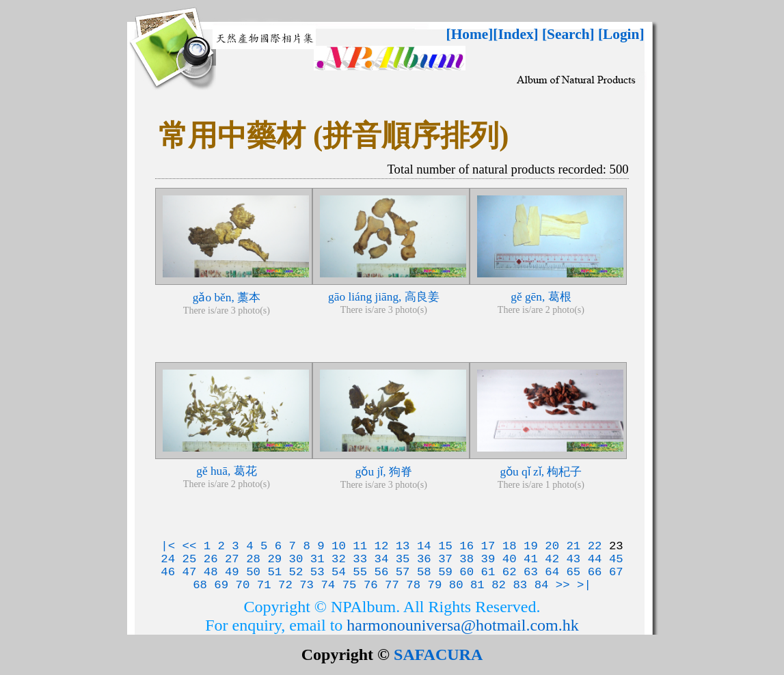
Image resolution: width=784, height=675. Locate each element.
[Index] (515, 34)
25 (190, 559)
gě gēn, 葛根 (541, 297)
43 (573, 559)
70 (243, 585)
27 (232, 559)
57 (403, 572)
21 (573, 546)
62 (510, 572)
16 (467, 546)
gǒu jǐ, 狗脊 (384, 472)
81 (477, 585)
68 (200, 585)
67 (616, 572)
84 (542, 585)
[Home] (470, 34)
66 (595, 572)
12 (381, 546)
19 (531, 546)
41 (531, 559)
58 (424, 572)
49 (232, 572)
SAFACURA (438, 655)
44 (595, 559)
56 (381, 572)
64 (552, 572)
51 (274, 572)
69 (221, 585)
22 (595, 546)
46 (168, 572)
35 (403, 559)
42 (552, 559)
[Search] (568, 34)
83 (520, 585)
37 (445, 559)
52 (296, 572)
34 (381, 559)
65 (573, 572)
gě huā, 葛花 (226, 471)
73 (307, 585)
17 (488, 546)
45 (616, 559)
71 (264, 585)
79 (435, 585)
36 (424, 559)
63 (531, 572)
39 (488, 559)
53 (317, 572)
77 (392, 585)
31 (317, 559)
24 (168, 559)
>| (584, 585)
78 (413, 585)
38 (467, 559)
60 (467, 572)
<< (190, 546)
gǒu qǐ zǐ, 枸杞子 (541, 472)
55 (360, 572)
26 (211, 559)
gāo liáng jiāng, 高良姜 (384, 297)
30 (296, 559)
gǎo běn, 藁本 (227, 298)
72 (285, 585)
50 (253, 572)
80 (456, 585)
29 (274, 559)
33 (360, 559)
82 (499, 585)
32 (339, 559)
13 (403, 546)
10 (339, 546)
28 (253, 559)
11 (360, 546)
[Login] (621, 34)
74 (328, 585)
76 (371, 585)
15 (445, 546)
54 (339, 572)
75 (350, 585)
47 (190, 572)
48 (211, 572)
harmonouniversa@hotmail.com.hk (462, 625)
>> (563, 585)
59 (445, 572)
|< (168, 546)
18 (510, 546)
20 (552, 546)
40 (510, 559)
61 (488, 572)
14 (424, 546)
